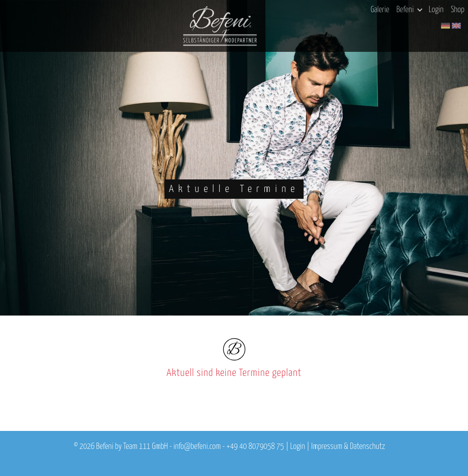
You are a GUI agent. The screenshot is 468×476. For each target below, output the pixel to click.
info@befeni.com (197, 447)
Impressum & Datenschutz (348, 447)
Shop (458, 10)
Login (436, 10)
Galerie (380, 10)
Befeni (409, 10)
